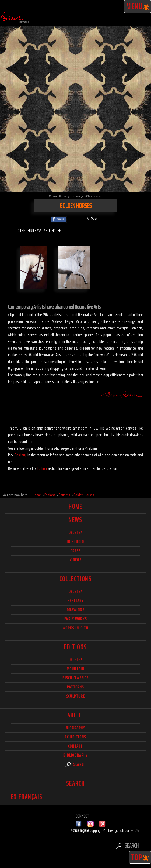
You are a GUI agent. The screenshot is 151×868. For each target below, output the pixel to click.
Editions (75, 647)
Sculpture (75, 696)
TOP (140, 857)
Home (75, 507)
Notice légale (80, 830)
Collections (75, 579)
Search (75, 764)
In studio (75, 542)
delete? (75, 532)
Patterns (75, 687)
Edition (42, 468)
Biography (75, 728)
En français (27, 797)
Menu (138, 6)
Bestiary (20, 455)
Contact (75, 746)
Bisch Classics (75, 678)
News (75, 520)
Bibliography (75, 755)
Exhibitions (75, 737)
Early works (76, 619)
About (76, 715)
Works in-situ (76, 628)
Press (76, 551)
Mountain (76, 669)
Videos (76, 560)
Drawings (76, 610)
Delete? (75, 660)
